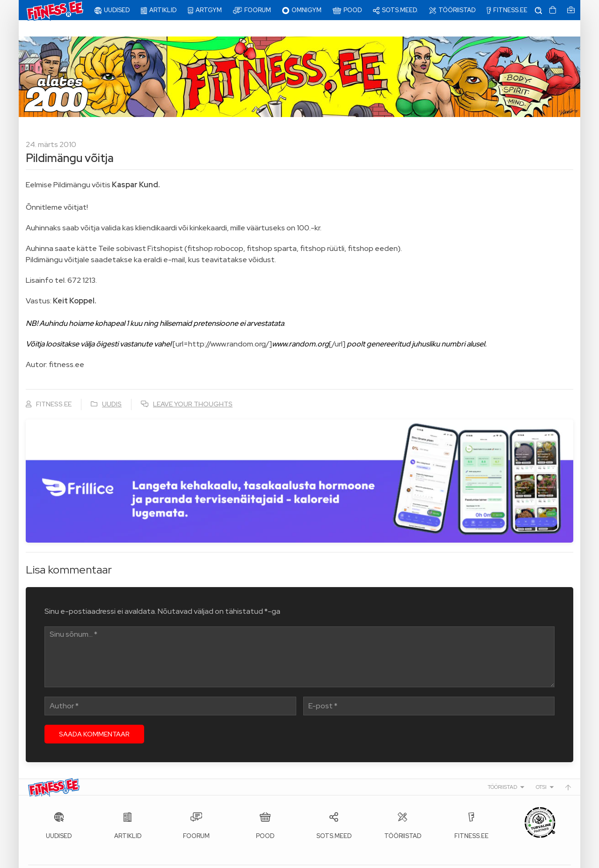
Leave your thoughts (193, 388)
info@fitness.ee (239, 859)
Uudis (112, 388)
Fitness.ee (113, 859)
